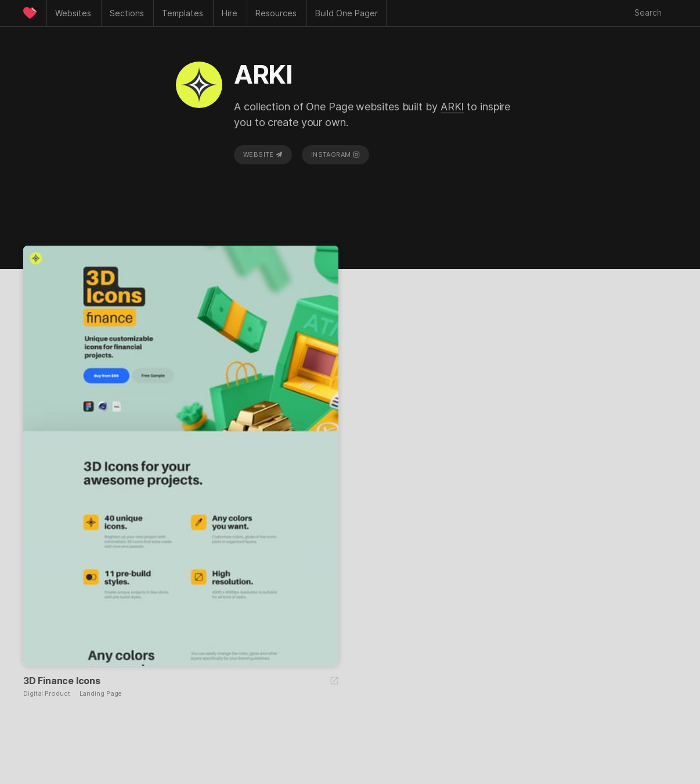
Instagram (335, 154)
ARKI (452, 107)
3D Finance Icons (62, 681)
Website (263, 154)
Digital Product (47, 694)
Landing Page (101, 694)
